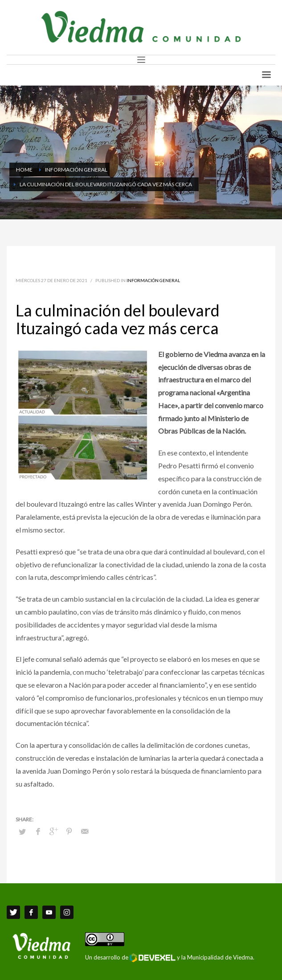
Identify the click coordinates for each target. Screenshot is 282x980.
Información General (153, 280)
